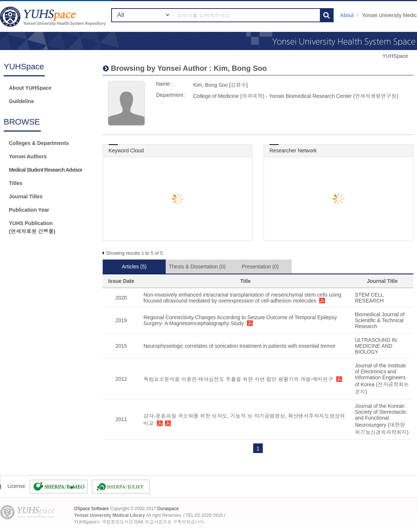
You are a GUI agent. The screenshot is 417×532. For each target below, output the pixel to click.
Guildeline (21, 101)
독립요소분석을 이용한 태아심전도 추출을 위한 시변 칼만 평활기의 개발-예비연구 (238, 379)
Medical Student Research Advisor (46, 170)
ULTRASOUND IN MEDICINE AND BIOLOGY (376, 346)
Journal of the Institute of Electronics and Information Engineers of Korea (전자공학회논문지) (382, 379)
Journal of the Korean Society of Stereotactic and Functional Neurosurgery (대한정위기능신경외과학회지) (382, 419)
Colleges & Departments (39, 143)
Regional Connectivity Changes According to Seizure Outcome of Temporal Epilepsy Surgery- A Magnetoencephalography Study (240, 320)
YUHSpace (395, 56)
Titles (16, 183)
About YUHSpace (30, 88)
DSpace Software (91, 509)
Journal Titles (26, 196)
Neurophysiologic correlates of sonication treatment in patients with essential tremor (239, 346)
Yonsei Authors (28, 156)
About (347, 15)
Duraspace (168, 509)
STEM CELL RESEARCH (369, 298)
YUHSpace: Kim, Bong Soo (54, 16)
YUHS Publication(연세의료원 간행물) (32, 227)
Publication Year (29, 210)
